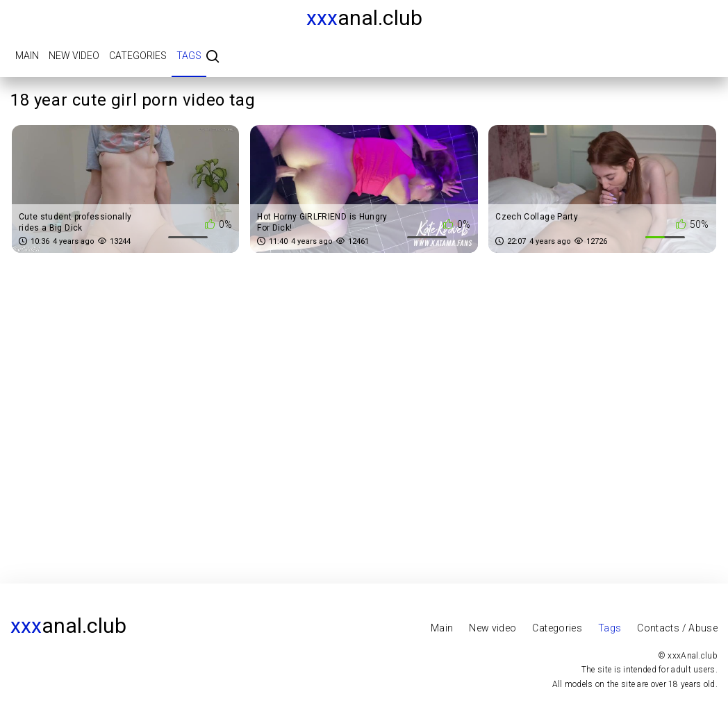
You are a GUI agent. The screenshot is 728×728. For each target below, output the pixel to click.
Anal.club (364, 18)
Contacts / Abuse (677, 628)
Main (27, 56)
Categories (138, 56)
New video (74, 56)
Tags (189, 56)
